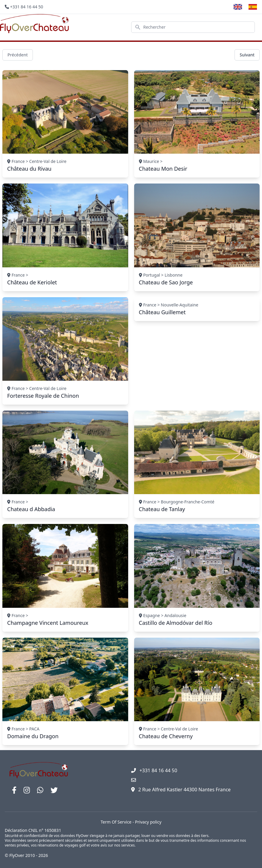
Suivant (247, 55)
